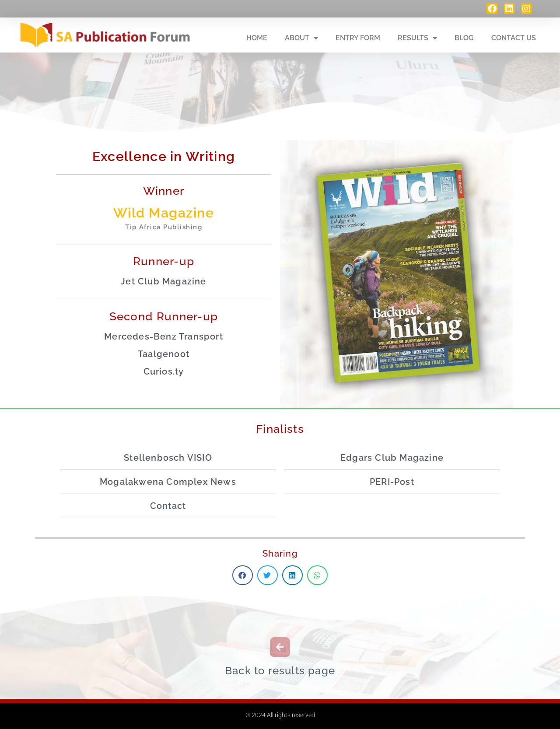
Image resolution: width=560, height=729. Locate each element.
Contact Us (514, 38)
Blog (464, 38)
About (301, 38)
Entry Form (358, 38)
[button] (243, 575)
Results (417, 38)
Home (257, 38)
